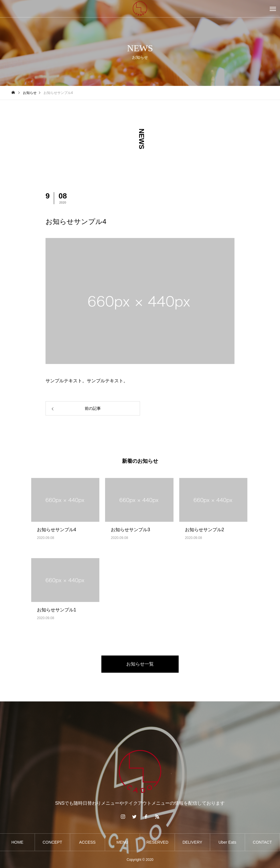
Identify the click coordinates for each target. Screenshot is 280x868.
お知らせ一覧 (140, 664)
